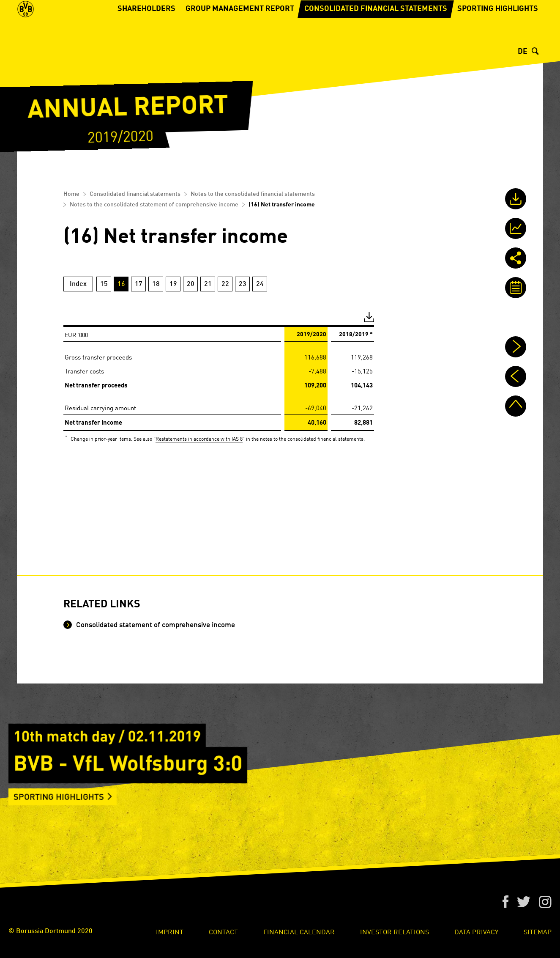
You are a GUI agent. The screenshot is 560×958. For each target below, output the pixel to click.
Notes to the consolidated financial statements (253, 194)
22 (225, 284)
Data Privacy (476, 931)
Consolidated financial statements (376, 36)
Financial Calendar (299, 931)
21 (208, 284)
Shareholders (146, 36)
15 (104, 284)
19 (173, 284)
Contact (223, 931)
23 (243, 284)
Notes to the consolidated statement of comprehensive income (154, 205)
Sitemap (538, 931)
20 (191, 284)
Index (78, 284)
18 (156, 284)
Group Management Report (240, 36)
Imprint (170, 931)
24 (260, 284)
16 (121, 284)
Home (71, 194)
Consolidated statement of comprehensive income (155, 625)
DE (523, 52)
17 (139, 284)
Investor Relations (395, 931)
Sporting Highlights (498, 36)
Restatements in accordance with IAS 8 (199, 438)
